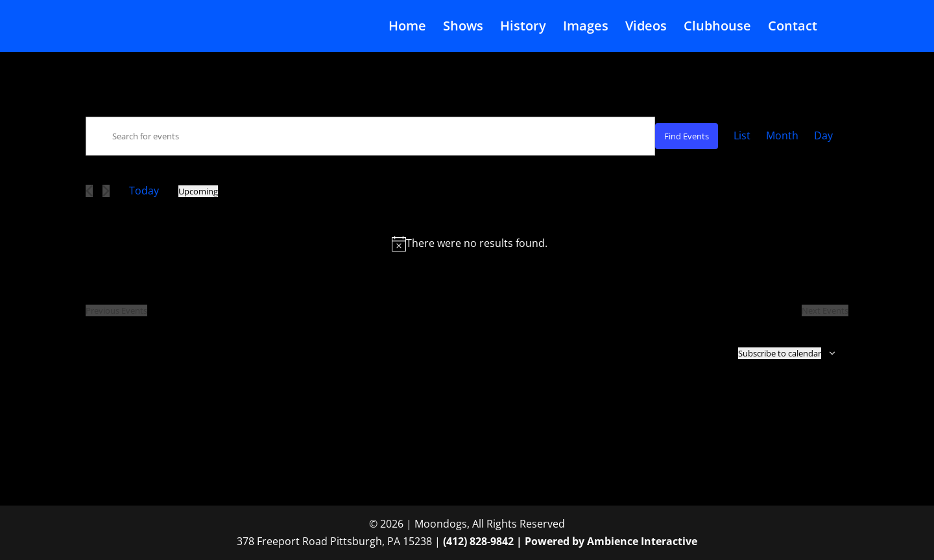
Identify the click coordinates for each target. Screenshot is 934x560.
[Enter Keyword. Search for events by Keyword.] (370, 136)
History (523, 28)
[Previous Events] (89, 191)
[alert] (470, 243)
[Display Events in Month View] (782, 136)
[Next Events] (106, 191)
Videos (646, 28)
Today (144, 191)
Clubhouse (717, 28)
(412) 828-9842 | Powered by (515, 541)
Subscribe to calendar (780, 353)
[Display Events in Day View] (823, 136)
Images (586, 28)
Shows (463, 28)
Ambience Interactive (642, 541)
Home (407, 28)
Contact (793, 28)
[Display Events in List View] (742, 136)
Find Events (687, 136)
